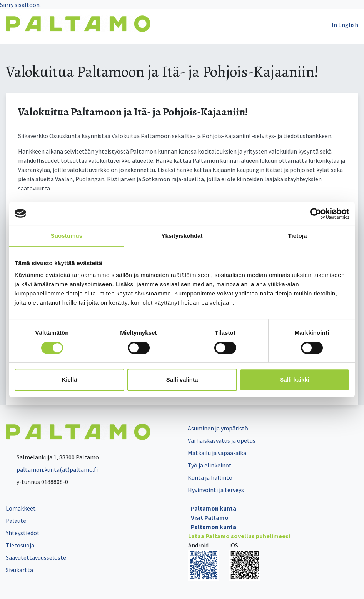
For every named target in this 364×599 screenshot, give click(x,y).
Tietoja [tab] (298, 236)
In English (345, 25)
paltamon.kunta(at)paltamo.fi (52, 469)
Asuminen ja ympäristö (218, 428)
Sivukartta (19, 570)
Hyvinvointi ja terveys (216, 490)
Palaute (16, 521)
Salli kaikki (295, 380)
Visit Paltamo (210, 517)
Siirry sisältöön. (20, 5)
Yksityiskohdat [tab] (182, 236)
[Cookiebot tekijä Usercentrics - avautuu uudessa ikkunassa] (316, 214)
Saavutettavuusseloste (36, 557)
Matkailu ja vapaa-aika (217, 453)
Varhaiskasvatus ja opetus (222, 440)
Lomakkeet (21, 508)
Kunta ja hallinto (210, 477)
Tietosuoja (20, 545)
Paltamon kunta (214, 508)
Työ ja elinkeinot (210, 465)
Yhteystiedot (23, 533)
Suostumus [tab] (67, 236)
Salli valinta (182, 380)
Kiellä (69, 380)
